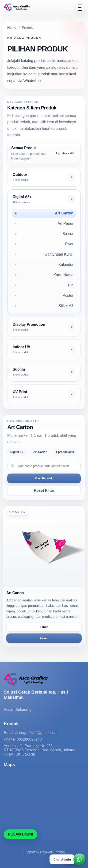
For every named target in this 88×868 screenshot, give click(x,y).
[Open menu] (80, 7)
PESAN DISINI (21, 834)
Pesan (44, 638)
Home (12, 28)
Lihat (44, 627)
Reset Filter (44, 490)
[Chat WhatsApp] (67, 859)
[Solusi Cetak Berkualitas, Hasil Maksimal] (17, 7)
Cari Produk (44, 478)
